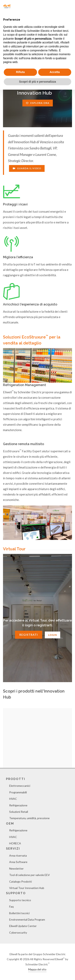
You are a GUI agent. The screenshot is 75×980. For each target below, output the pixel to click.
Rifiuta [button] (20, 72)
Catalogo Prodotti (20, 881)
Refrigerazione (18, 805)
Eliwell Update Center (23, 926)
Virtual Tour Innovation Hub (27, 888)
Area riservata (18, 855)
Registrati (29, 635)
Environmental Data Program (27, 919)
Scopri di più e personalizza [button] (37, 82)
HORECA (15, 843)
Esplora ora (38, 103)
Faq (11, 906)
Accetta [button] (55, 72)
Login (52, 635)
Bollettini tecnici (19, 913)
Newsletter (16, 868)
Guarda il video (27, 168)
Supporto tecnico (20, 900)
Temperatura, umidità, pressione (29, 818)
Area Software (18, 862)
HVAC (13, 799)
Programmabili (18, 792)
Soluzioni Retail (19, 812)
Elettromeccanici (20, 786)
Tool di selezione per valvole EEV (29, 875)
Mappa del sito (37, 969)
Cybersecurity (18, 932)
